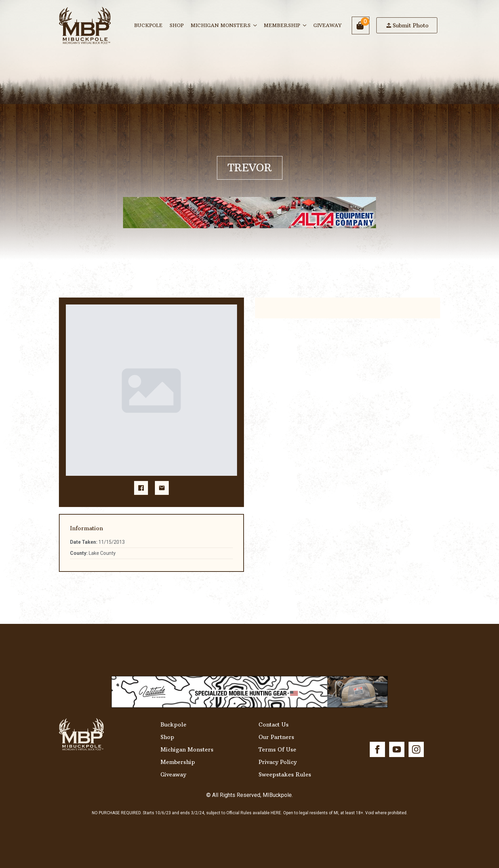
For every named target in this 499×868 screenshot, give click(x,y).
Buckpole (148, 25)
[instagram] (416, 749)
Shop (177, 25)
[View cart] (361, 25)
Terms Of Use (277, 749)
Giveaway (327, 25)
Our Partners (276, 737)
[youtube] (397, 749)
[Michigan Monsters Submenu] (255, 25)
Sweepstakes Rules (285, 774)
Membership (282, 25)
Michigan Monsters (221, 25)
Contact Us (274, 724)
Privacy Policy (278, 762)
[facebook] (377, 749)
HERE (276, 813)
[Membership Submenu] (305, 25)
